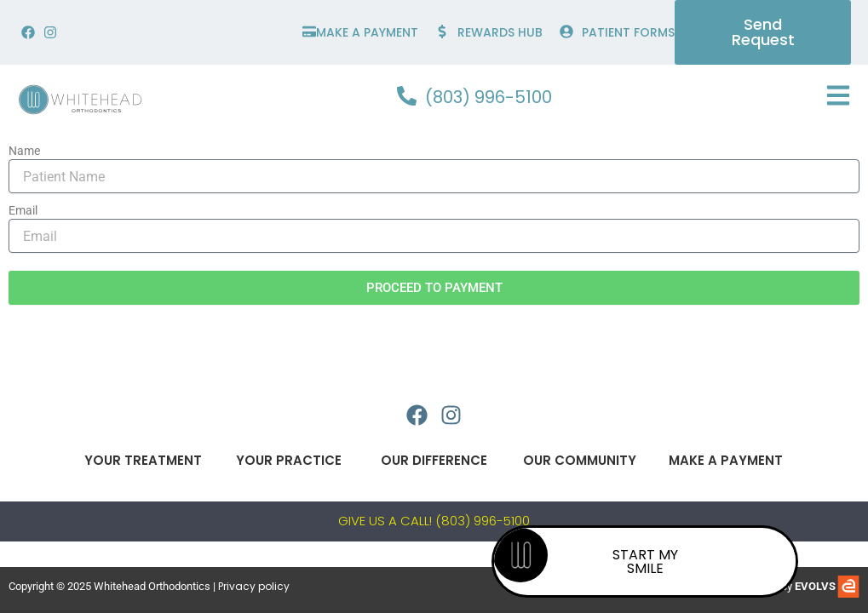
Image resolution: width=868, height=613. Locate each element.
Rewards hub (500, 32)
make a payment (367, 32)
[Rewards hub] (442, 32)
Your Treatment (142, 460)
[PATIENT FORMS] (566, 32)
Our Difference (434, 460)
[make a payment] (309, 32)
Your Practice (288, 460)
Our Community (580, 460)
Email (23, 210)
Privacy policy (254, 586)
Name (24, 151)
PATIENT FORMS (628, 32)
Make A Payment (726, 460)
